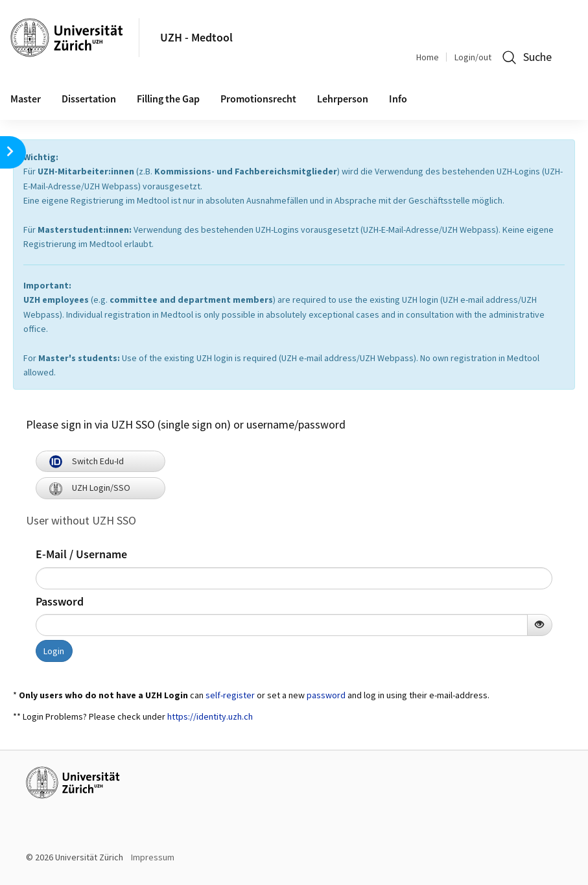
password (326, 695)
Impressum (153, 857)
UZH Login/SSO (90, 488)
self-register (230, 695)
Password (60, 601)
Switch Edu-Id (87, 461)
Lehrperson (343, 99)
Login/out (473, 57)
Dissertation (89, 99)
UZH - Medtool (196, 37)
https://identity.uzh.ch (210, 716)
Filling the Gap (168, 99)
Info (398, 99)
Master (26, 99)
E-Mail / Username (81, 554)
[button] (13, 152)
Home (428, 57)
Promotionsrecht (258, 99)
